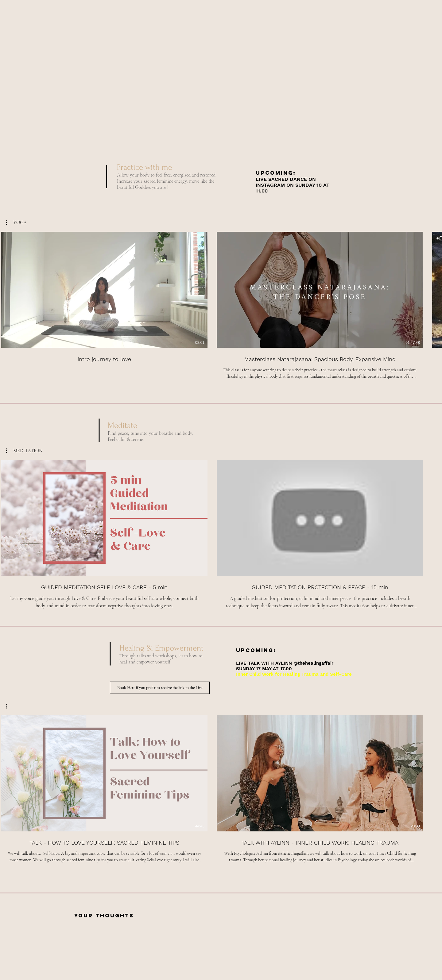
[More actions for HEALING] (10, 706)
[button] (16, 223)
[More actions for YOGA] (16, 223)
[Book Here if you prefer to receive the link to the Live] (160, 688)
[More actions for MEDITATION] (24, 451)
